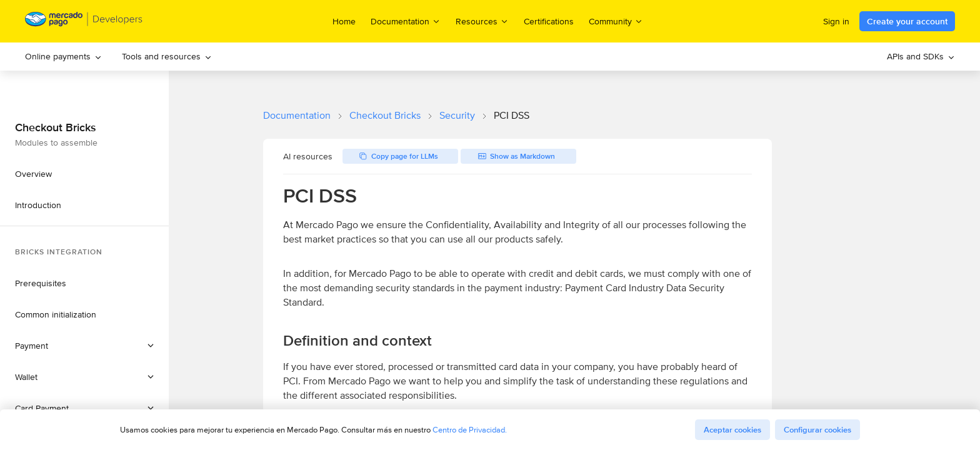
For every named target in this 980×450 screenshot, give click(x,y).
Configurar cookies (817, 430)
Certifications (549, 21)
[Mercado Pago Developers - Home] (84, 22)
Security (457, 115)
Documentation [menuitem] (406, 21)
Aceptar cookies (732, 430)
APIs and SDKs (921, 56)
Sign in (836, 21)
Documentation (297, 115)
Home (344, 21)
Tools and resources (167, 56)
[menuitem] (63, 57)
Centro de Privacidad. (470, 430)
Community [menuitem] (616, 21)
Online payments (63, 56)
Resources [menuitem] (482, 21)
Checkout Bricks (385, 115)
